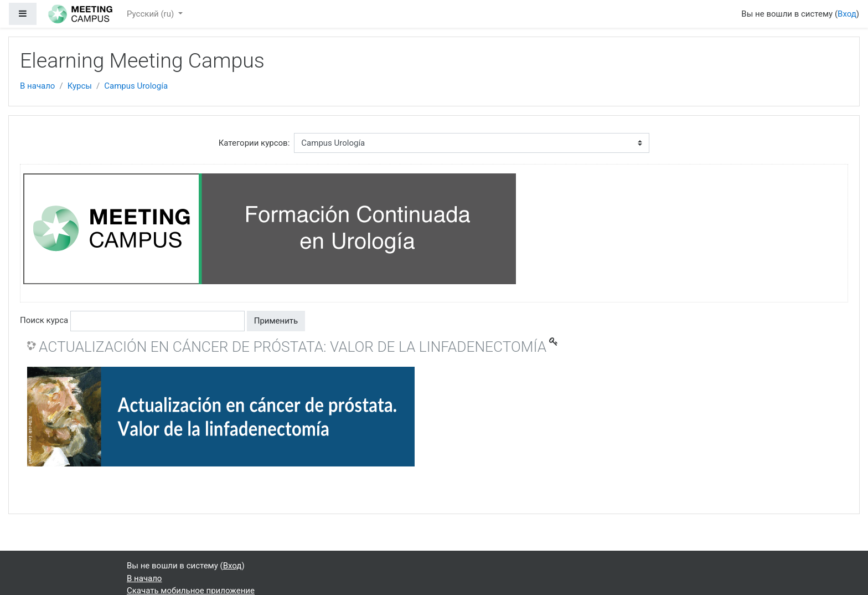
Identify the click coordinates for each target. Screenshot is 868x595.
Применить (276, 321)
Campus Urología (136, 86)
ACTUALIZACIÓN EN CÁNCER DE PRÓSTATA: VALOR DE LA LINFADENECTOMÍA (293, 347)
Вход (847, 14)
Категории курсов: (254, 143)
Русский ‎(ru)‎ (151, 14)
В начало (37, 86)
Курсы (80, 86)
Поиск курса (44, 320)
